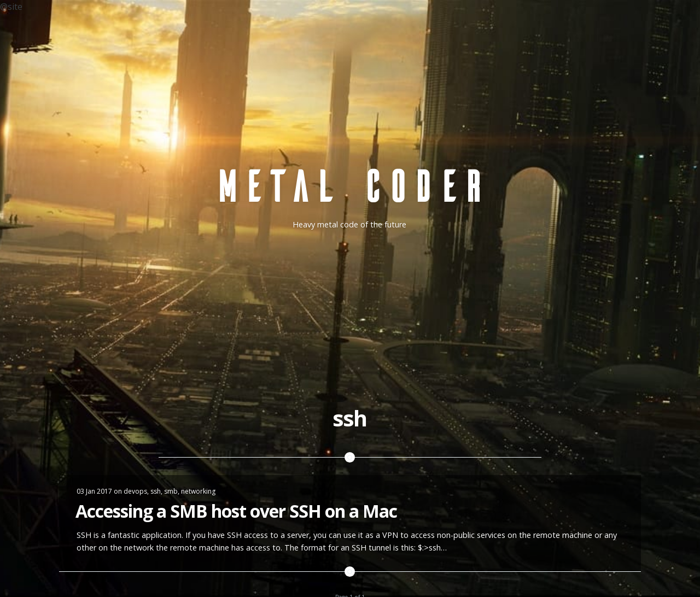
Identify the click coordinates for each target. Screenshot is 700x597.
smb (171, 491)
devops (135, 491)
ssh (156, 491)
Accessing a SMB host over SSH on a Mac (236, 511)
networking (198, 491)
